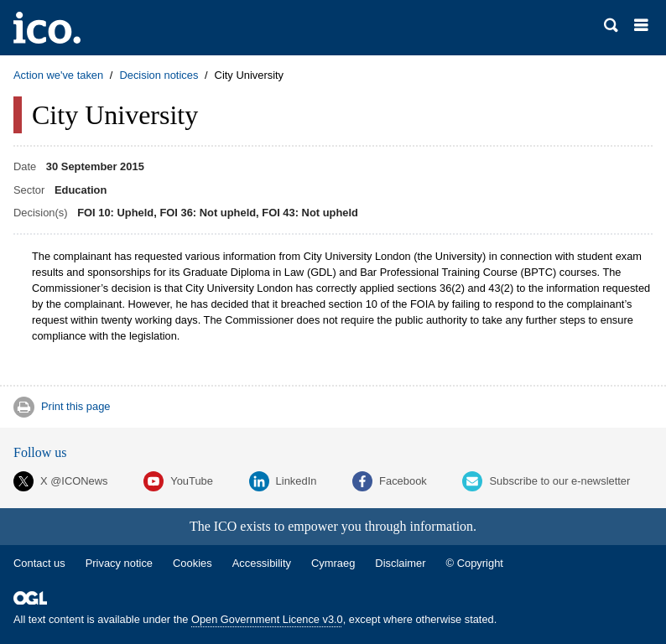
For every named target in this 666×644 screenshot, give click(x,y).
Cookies (193, 563)
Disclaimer (400, 563)
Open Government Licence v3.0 (267, 619)
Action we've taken (58, 75)
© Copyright (475, 563)
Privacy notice (119, 563)
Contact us (39, 563)
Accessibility (262, 563)
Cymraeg (333, 563)
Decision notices (159, 75)
